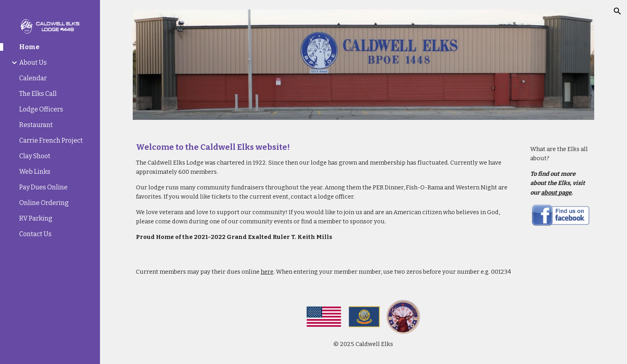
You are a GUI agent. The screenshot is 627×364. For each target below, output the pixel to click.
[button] (617, 11)
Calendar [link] (33, 78)
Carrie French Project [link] (51, 140)
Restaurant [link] (36, 125)
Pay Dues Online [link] (43, 187)
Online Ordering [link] (44, 203)
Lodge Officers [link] (41, 109)
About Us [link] (33, 63)
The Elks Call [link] (38, 94)
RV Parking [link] (36, 218)
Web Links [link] (35, 172)
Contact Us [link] (35, 234)
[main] (324, 192)
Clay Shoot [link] (35, 156)
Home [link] (29, 47)
